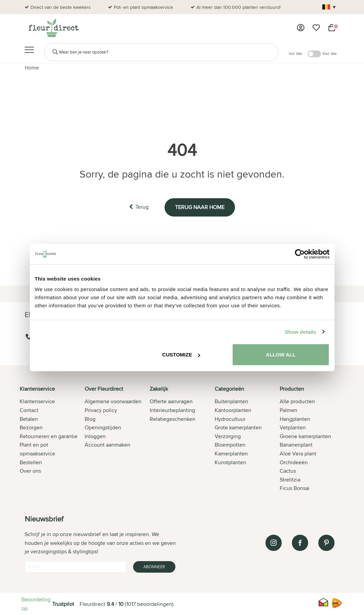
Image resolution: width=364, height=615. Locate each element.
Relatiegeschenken (173, 419)
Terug (139, 207)
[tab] (52, 439)
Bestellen (31, 462)
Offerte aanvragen (171, 401)
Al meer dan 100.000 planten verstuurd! (239, 7)
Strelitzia (290, 480)
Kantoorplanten (233, 410)
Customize (181, 355)
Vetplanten (293, 427)
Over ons (30, 471)
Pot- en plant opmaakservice (143, 7)
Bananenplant (296, 445)
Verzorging (228, 436)
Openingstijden (103, 427)
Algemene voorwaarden (113, 401)
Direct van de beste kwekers (61, 7)
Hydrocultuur (230, 419)
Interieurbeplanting (172, 410)
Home (32, 68)
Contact (29, 410)
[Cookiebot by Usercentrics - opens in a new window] (300, 254)
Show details (301, 332)
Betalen (29, 419)
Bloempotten (230, 445)
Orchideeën (294, 462)
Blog (90, 419)
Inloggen (95, 436)
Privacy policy (101, 410)
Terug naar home (200, 207)
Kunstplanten (230, 462)
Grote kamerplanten (238, 427)
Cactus (288, 471)
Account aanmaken (108, 445)
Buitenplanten (231, 401)
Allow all (281, 355)
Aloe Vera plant (298, 454)
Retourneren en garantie (49, 436)
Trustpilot (63, 604)
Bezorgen (31, 427)
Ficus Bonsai (295, 488)
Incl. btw (295, 54)
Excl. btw (330, 54)
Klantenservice (37, 401)
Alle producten (297, 401)
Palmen (288, 410)
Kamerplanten (231, 454)
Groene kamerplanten (305, 436)
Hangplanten (295, 419)
